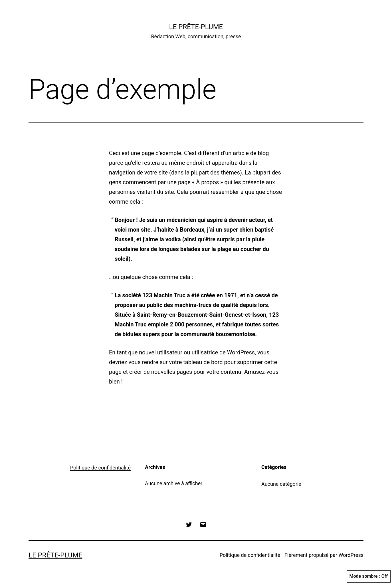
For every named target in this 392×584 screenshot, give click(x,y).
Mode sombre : (369, 576)
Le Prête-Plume (196, 27)
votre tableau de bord (196, 362)
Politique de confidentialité (100, 468)
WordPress (351, 555)
